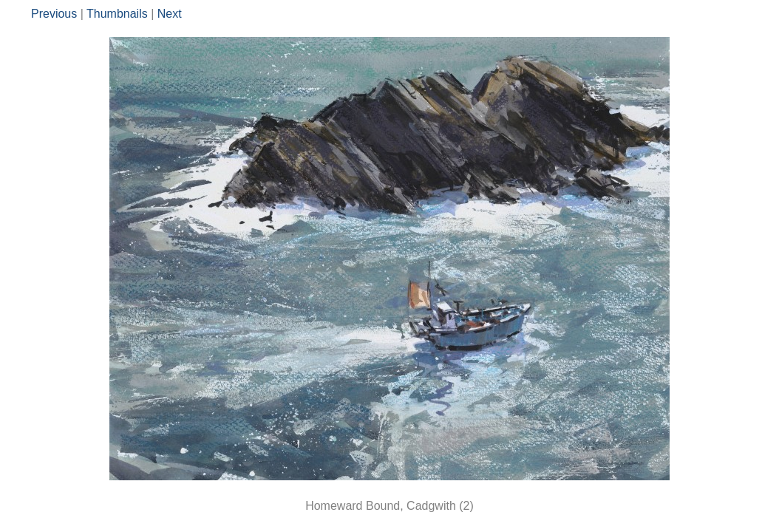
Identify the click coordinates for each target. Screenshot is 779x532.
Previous (54, 14)
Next (170, 14)
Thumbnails (117, 14)
